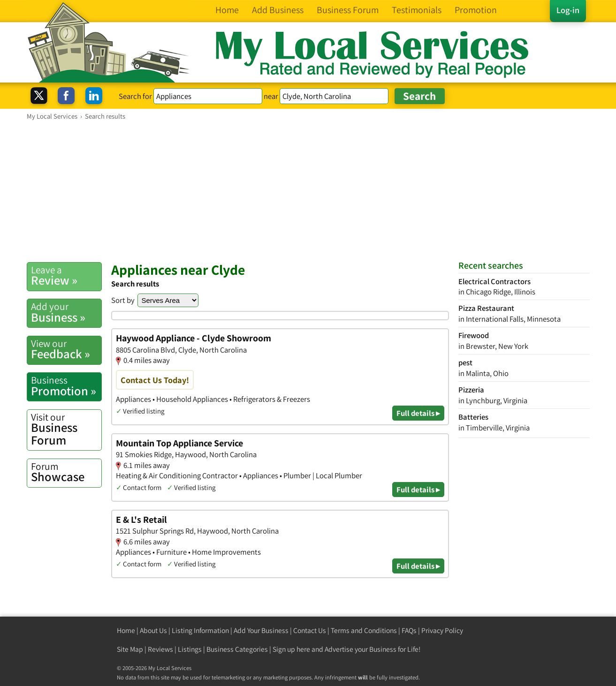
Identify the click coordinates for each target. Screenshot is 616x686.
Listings (190, 649)
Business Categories (237, 649)
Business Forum (66, 429)
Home (126, 630)
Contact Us (310, 630)
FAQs (409, 630)
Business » (66, 312)
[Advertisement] (308, 191)
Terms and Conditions (364, 630)
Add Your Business (261, 630)
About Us (153, 630)
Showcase (66, 472)
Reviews (160, 649)
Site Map (130, 649)
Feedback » (66, 349)
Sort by (123, 300)
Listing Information (200, 630)
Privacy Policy (442, 630)
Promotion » (66, 386)
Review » (66, 276)
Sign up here (291, 649)
